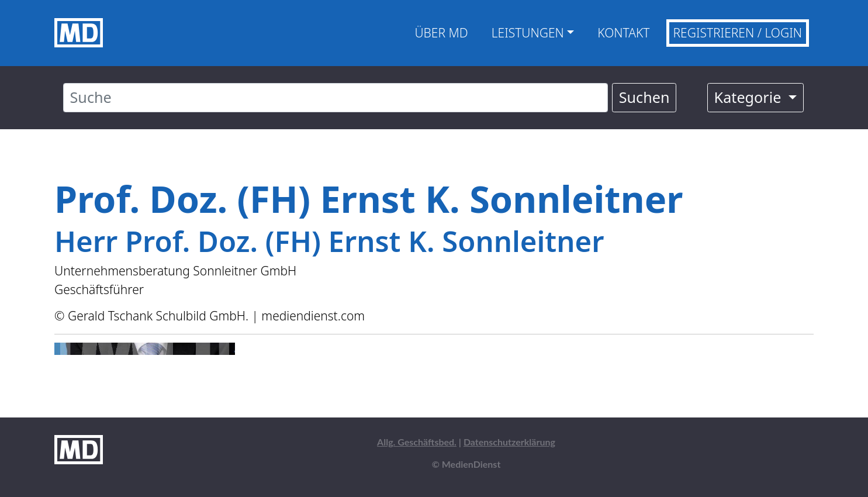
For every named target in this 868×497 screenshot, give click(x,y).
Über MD (441, 33)
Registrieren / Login (738, 33)
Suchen (644, 97)
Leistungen (528, 33)
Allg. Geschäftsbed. (417, 442)
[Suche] (336, 98)
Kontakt (623, 33)
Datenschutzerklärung (509, 442)
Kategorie (750, 97)
